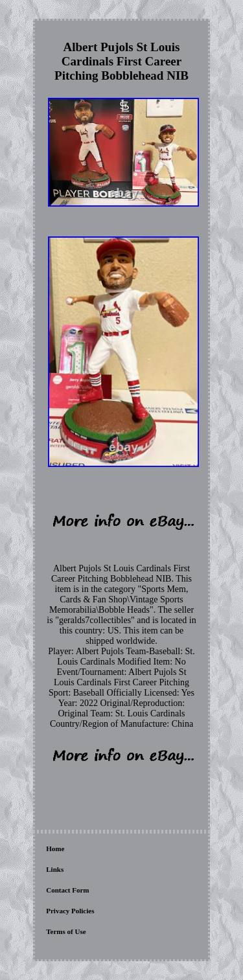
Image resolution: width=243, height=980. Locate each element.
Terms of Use (66, 931)
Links (55, 869)
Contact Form (67, 890)
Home (55, 849)
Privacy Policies (70, 911)
